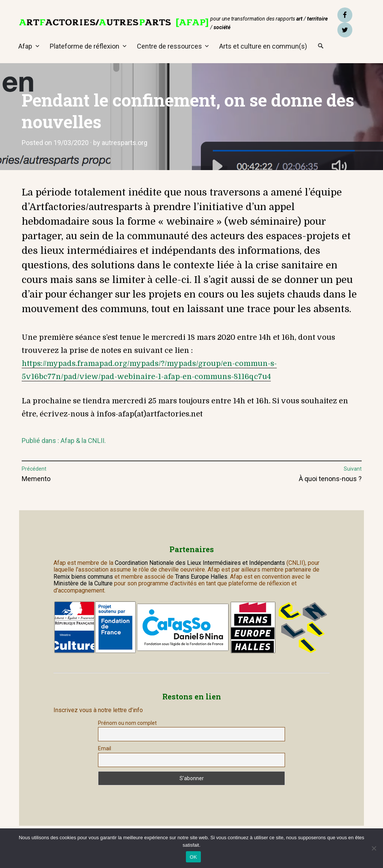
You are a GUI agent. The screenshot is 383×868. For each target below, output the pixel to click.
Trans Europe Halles (201, 577)
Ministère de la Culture (83, 583)
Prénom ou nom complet (127, 723)
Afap (25, 46)
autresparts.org (125, 143)
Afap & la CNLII (82, 441)
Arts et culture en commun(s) (263, 46)
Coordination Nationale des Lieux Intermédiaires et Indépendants (201, 563)
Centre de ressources (169, 46)
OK (193, 857)
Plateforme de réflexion (85, 46)
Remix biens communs (83, 577)
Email (105, 748)
